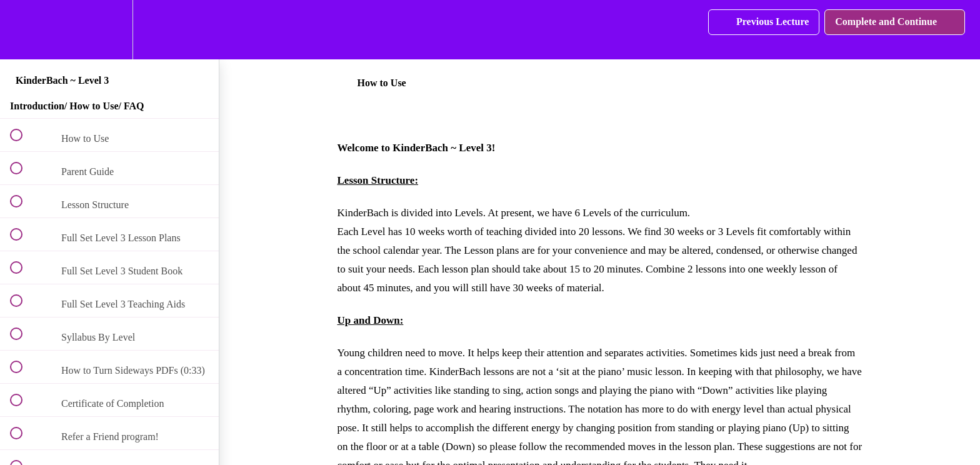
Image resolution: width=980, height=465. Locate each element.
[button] (23, 30)
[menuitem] (109, 30)
